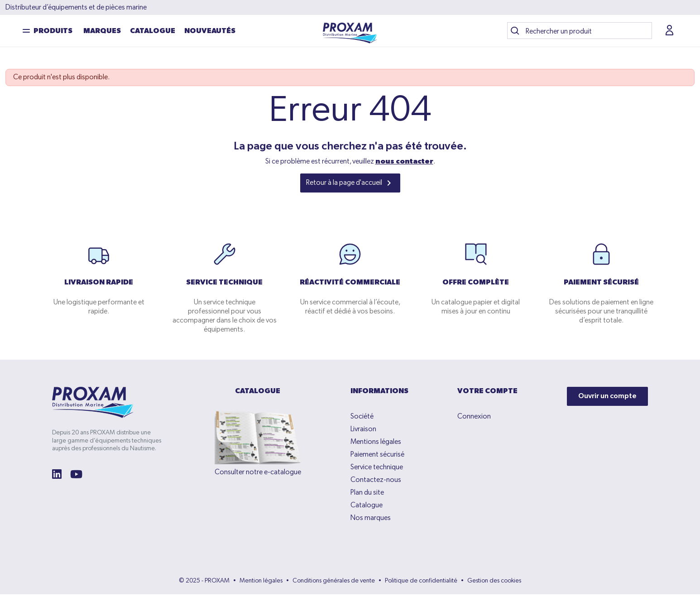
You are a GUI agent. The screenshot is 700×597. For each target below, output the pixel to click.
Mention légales (261, 584)
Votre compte (487, 394)
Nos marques (371, 521)
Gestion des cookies (494, 584)
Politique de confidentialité (421, 584)
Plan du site (367, 496)
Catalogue (153, 33)
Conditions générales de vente (334, 584)
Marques (102, 33)
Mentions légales (376, 445)
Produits (53, 33)
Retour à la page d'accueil (350, 186)
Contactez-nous (376, 483)
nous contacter (404, 164)
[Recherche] (580, 32)
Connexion (474, 419)
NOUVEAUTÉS (210, 33)
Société (362, 419)
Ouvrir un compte (607, 399)
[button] (671, 32)
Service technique (377, 470)
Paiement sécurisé (377, 457)
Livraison (363, 432)
